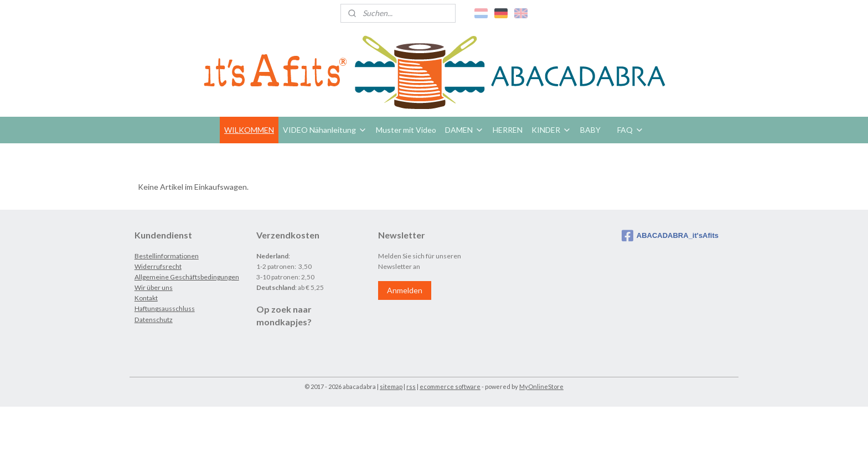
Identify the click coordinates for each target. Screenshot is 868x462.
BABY (590, 130)
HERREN (508, 130)
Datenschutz (154, 320)
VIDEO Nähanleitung (325, 130)
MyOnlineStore (541, 386)
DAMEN (464, 130)
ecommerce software (450, 386)
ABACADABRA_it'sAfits (670, 236)
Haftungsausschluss (165, 308)
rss (411, 386)
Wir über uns (154, 287)
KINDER (551, 130)
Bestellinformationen (167, 256)
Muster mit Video (406, 130)
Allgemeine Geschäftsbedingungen (187, 277)
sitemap (391, 386)
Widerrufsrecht (158, 266)
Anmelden (405, 290)
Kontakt (146, 298)
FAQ (631, 130)
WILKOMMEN (249, 130)
